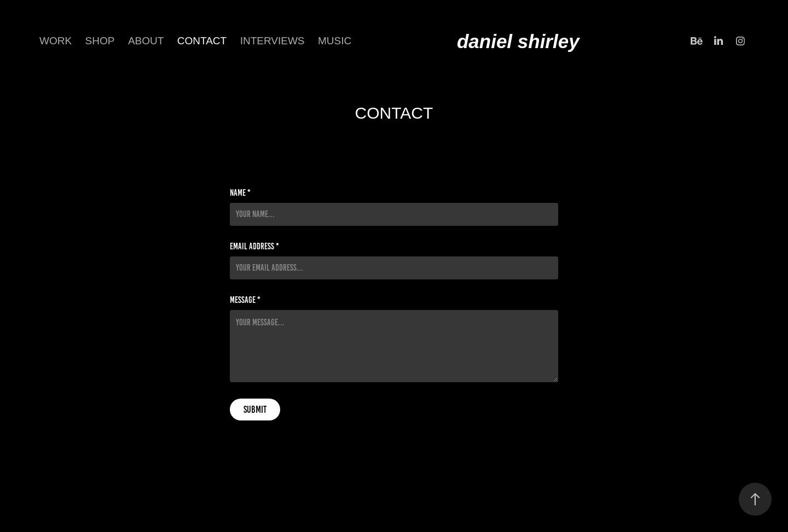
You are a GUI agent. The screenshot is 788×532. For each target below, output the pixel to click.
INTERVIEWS (273, 41)
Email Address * (254, 247)
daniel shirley (518, 41)
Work (56, 41)
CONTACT (202, 41)
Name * (240, 193)
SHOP (100, 41)
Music (335, 41)
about (146, 41)
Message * (245, 300)
